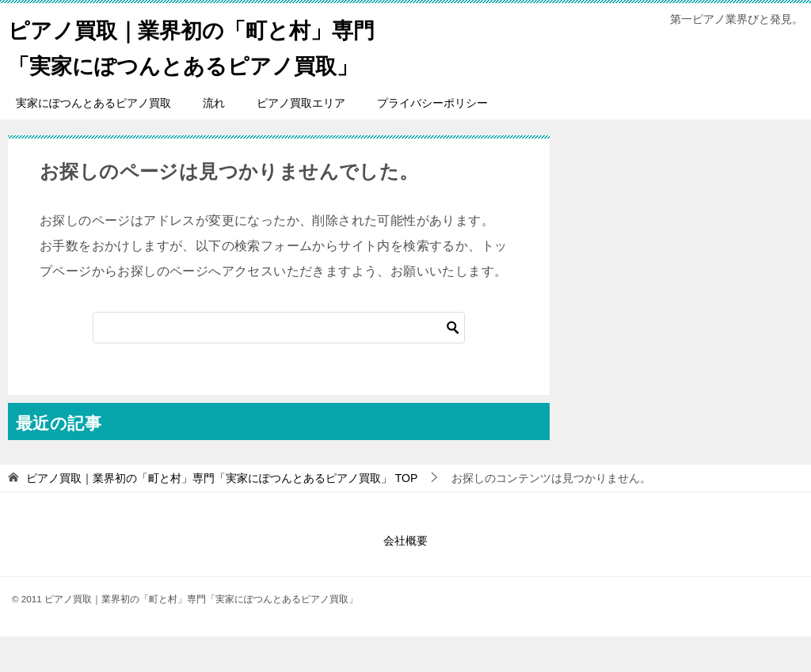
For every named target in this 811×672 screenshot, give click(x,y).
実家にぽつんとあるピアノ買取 (93, 139)
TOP (222, 514)
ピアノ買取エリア (301, 139)
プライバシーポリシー (432, 139)
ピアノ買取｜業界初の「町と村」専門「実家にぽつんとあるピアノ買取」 (200, 63)
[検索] (279, 363)
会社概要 (405, 576)
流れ (214, 139)
